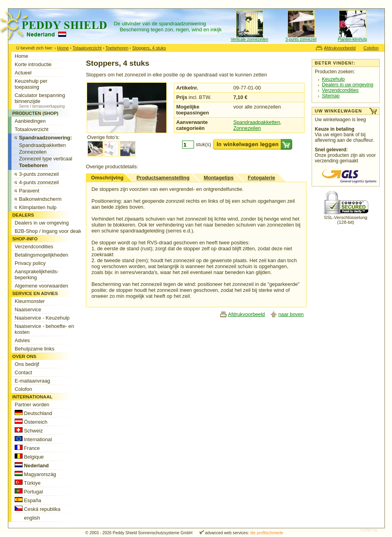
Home (63, 48)
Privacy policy (30, 263)
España (28, 500)
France (27, 448)
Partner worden (32, 405)
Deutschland (33, 413)
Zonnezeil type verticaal (46, 159)
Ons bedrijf (27, 364)
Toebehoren (117, 48)
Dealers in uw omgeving (348, 85)
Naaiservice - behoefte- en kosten (44, 329)
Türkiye (28, 483)
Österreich (31, 422)
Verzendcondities (340, 90)
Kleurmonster (30, 301)
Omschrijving (107, 178)
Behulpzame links (34, 349)
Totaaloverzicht (87, 48)
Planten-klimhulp (352, 39)
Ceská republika (37, 509)
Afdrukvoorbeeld (340, 48)
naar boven (291, 314)
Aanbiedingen (30, 121)
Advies (22, 340)
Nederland (32, 465)
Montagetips (218, 178)
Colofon (371, 48)
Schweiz (29, 430)
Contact (23, 372)
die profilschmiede (267, 533)
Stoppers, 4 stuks (149, 48)
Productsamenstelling (163, 178)
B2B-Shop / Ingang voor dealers (51, 231)
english (27, 518)
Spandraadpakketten (257, 122)
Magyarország (35, 474)
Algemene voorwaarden (41, 286)
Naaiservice (28, 309)
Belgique (29, 457)
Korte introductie (33, 64)
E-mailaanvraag (32, 381)
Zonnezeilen (247, 128)
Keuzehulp (333, 79)
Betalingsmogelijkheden (41, 255)
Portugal (29, 491)
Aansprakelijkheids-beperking (37, 274)
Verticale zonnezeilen (250, 39)
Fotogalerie (262, 178)
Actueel (23, 73)
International (33, 439)
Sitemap (331, 96)
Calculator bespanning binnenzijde (51, 100)
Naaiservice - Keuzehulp (42, 318)
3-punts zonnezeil (301, 39)
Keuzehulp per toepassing (31, 84)
